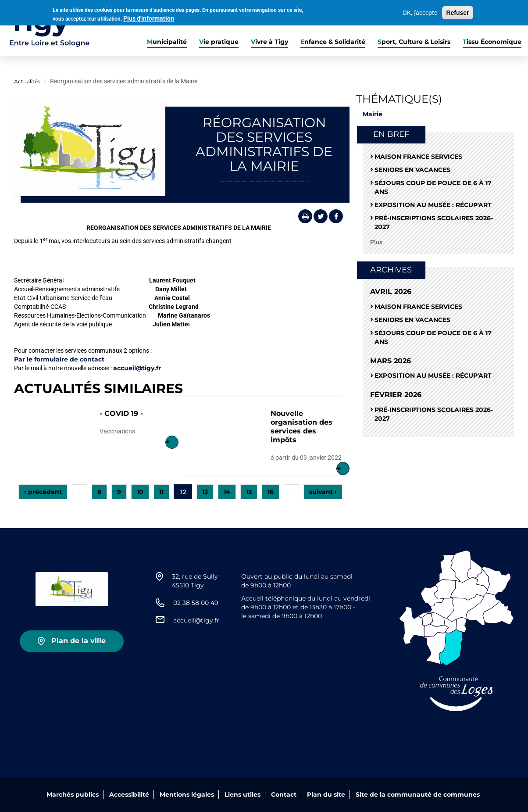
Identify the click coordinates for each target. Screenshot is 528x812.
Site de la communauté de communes (418, 794)
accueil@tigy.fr (137, 368)
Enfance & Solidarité (333, 42)
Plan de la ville (78, 641)
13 (205, 492)
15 (249, 492)
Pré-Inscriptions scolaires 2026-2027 (434, 222)
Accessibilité (129, 794)
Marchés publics (73, 794)
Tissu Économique (492, 42)
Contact (284, 794)
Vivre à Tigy (269, 42)
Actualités (27, 81)
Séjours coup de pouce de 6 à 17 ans (433, 187)
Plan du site (326, 794)
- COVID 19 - (121, 413)
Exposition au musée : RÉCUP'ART (433, 205)
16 (271, 492)
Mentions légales (187, 794)
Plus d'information (149, 18)
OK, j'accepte (420, 12)
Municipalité (167, 42)
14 (227, 492)
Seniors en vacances (412, 170)
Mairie (373, 114)
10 (140, 492)
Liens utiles (243, 794)
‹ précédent (43, 492)
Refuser (457, 12)
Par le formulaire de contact (60, 359)
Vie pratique (219, 42)
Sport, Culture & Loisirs (414, 42)
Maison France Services (418, 157)
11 (161, 492)
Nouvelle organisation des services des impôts (301, 427)
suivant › (323, 492)
